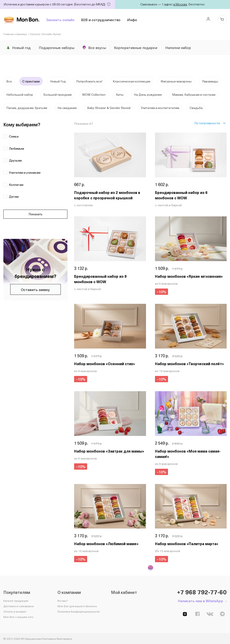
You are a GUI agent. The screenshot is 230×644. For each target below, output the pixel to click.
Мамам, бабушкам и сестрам (194, 94)
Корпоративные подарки (136, 47)
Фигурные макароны (176, 81)
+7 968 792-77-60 (202, 592)
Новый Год (58, 81)
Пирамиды (210, 81)
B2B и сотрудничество (101, 20)
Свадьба (196, 108)
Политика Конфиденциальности (79, 611)
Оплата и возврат (15, 611)
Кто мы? (63, 601)
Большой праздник (58, 94)
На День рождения (148, 94)
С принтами (31, 81)
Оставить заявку (35, 289)
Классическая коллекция (132, 81)
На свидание (67, 108)
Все (9, 81)
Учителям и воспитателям (160, 108)
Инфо (132, 20)
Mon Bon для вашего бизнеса (77, 606)
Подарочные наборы (57, 47)
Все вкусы (94, 47)
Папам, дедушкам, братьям (27, 108)
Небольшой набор (20, 94)
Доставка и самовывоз (19, 606)
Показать (35, 214)
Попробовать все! (89, 81)
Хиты (120, 94)
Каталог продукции (16, 601)
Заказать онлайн (60, 20)
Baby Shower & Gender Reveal (109, 108)
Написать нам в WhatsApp (200, 601)
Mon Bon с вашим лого (18, 617)
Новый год (19, 47)
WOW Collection (94, 94)
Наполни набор (178, 47)
